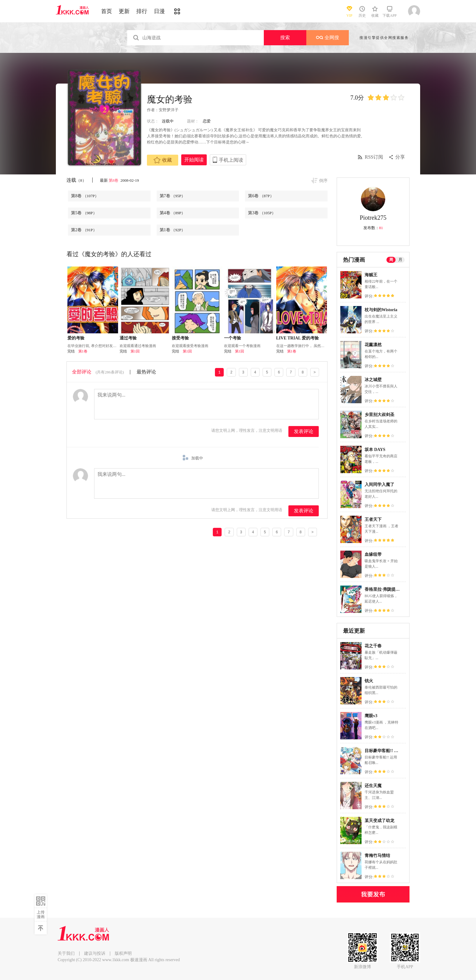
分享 (400, 157)
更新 (124, 11)
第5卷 (84, 213)
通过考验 (128, 338)
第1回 (135, 351)
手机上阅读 (231, 160)
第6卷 (261, 196)
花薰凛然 (373, 345)
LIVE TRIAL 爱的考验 (298, 338)
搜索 (285, 38)
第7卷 (173, 196)
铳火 (369, 681)
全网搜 (328, 38)
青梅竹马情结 (377, 856)
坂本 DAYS (375, 450)
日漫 (159, 11)
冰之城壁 (373, 380)
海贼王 (371, 275)
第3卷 (262, 213)
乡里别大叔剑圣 (379, 415)
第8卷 (114, 180)
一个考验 (233, 338)
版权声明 (123, 953)
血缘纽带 (373, 554)
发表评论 (304, 431)
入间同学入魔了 (379, 485)
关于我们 (66, 953)
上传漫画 (41, 914)
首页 (107, 11)
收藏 (163, 160)
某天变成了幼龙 (379, 821)
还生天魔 (373, 786)
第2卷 (84, 230)
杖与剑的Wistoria (381, 310)
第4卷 (173, 213)
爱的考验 (76, 338)
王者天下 (373, 519)
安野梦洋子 (169, 110)
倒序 (323, 181)
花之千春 (373, 646)
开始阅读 (194, 160)
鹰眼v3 (371, 716)
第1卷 (173, 230)
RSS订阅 (374, 157)
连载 (76, 180)
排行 (142, 11)
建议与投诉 (95, 953)
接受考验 (180, 338)
